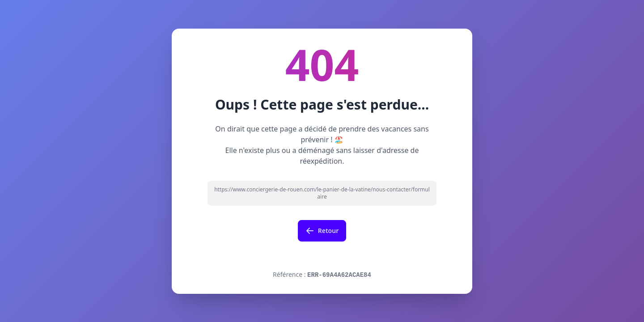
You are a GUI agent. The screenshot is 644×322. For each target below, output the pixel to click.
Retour (322, 231)
